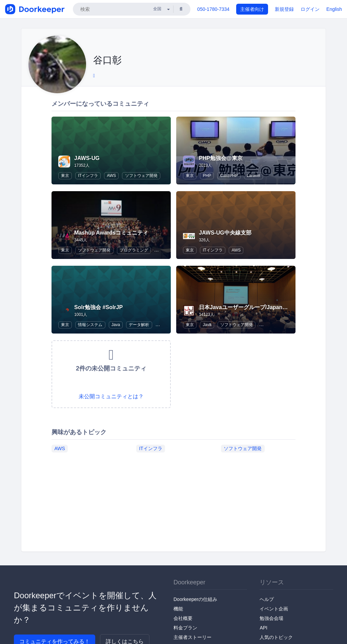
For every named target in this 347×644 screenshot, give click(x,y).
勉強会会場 (271, 618)
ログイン (310, 9)
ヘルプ (267, 599)
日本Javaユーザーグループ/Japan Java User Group (263, 307)
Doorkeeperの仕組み (195, 599)
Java (116, 325)
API (263, 628)
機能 (178, 609)
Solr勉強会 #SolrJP (98, 307)
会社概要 (183, 618)
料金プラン (185, 628)
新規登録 (284, 9)
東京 (65, 176)
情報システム (90, 325)
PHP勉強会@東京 (221, 158)
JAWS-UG (87, 158)
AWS (111, 176)
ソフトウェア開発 (141, 176)
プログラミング (134, 250)
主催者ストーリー (192, 637)
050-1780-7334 (213, 9)
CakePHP (229, 176)
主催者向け (252, 9)
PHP (207, 176)
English (334, 9)
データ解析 (139, 325)
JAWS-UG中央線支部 (225, 233)
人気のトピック (276, 637)
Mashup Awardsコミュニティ (111, 233)
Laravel (253, 176)
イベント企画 (274, 609)
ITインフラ (88, 176)
